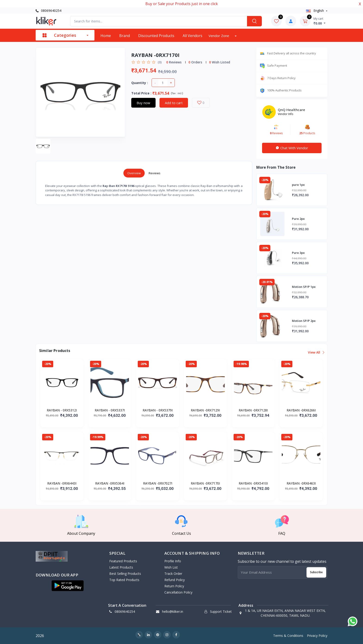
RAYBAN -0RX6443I (62, 483)
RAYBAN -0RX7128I (253, 410)
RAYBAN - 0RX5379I (158, 410)
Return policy (174, 586)
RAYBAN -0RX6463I (301, 483)
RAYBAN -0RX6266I (301, 410)
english (315, 11)
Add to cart (174, 103)
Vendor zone (219, 36)
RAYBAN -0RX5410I (253, 483)
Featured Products (123, 561)
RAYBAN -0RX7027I (158, 483)
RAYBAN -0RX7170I (205, 483)
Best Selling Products (125, 574)
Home (106, 36)
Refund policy (175, 580)
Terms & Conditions (288, 636)
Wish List (171, 567)
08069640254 (49, 11)
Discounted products (156, 36)
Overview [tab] (134, 173)
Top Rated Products (124, 580)
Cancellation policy (178, 592)
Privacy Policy (317, 636)
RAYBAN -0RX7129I (205, 410)
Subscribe (316, 572)
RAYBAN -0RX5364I (110, 483)
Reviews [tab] (155, 173)
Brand (125, 36)
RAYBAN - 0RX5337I (110, 410)
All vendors (192, 36)
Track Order (173, 574)
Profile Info (173, 561)
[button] (68, 586)
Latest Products (121, 567)
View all (316, 352)
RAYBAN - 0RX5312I (62, 410)
